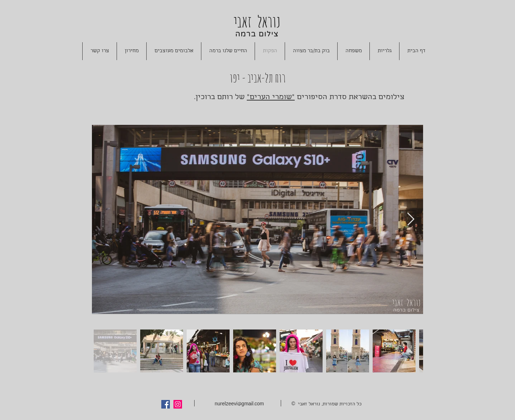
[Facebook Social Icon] (166, 404)
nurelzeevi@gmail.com (239, 404)
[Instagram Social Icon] (178, 404)
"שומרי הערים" (271, 97)
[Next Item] (411, 219)
